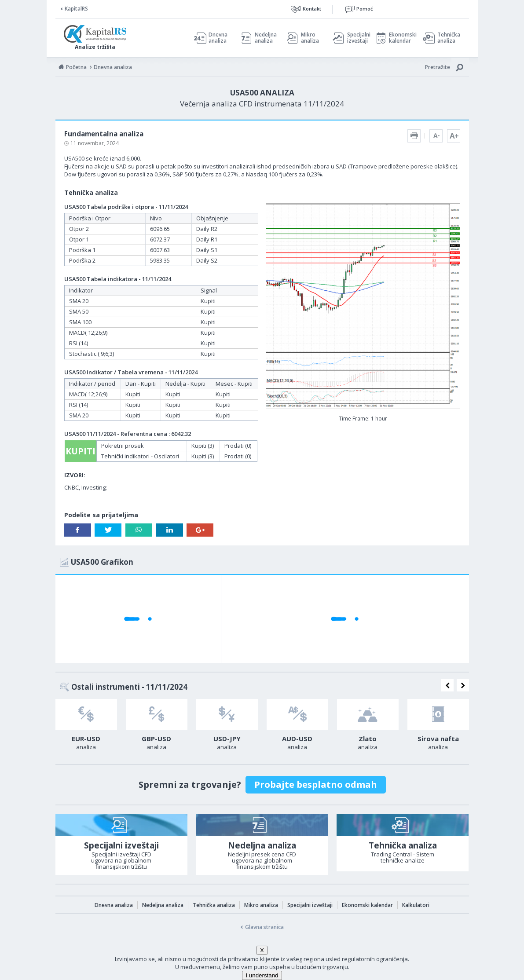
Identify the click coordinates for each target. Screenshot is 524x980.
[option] (86, 727)
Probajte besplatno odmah (316, 784)
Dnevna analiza (218, 38)
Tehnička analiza (449, 38)
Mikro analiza (310, 38)
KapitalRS (76, 9)
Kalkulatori (416, 905)
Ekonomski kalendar (401, 38)
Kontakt (312, 9)
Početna (76, 67)
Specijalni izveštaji (356, 38)
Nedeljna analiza (266, 38)
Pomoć (365, 9)
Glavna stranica (264, 927)
